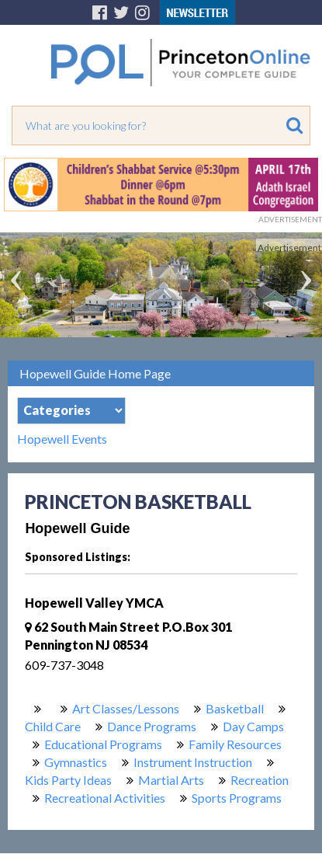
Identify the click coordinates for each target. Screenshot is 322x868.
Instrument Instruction (193, 762)
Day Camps (253, 726)
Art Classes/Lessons (126, 708)
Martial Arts (171, 780)
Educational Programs (103, 744)
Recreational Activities (105, 798)
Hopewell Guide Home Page (95, 373)
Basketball (235, 708)
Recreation (260, 780)
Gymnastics (76, 762)
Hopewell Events (62, 439)
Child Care (53, 726)
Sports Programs (237, 798)
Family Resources (235, 744)
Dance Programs (152, 726)
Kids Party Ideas (68, 780)
